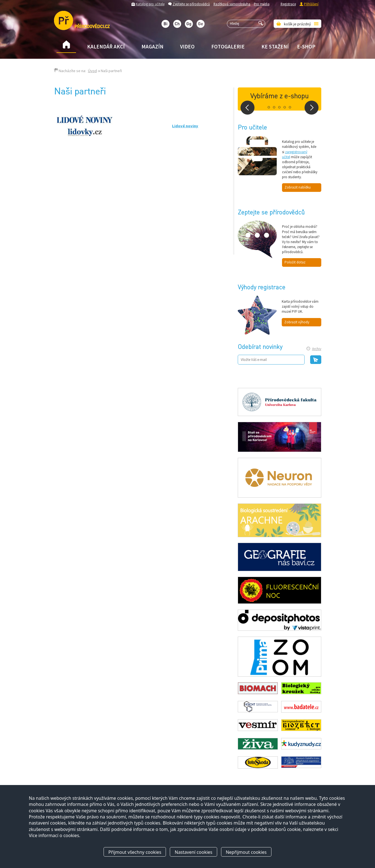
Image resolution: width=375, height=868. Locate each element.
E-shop (306, 47)
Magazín (152, 47)
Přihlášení (311, 4)
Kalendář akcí (106, 47)
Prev (247, 108)
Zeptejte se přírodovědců (191, 4)
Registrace (288, 4)
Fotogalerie (228, 47)
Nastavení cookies (193, 852)
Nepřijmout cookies (246, 852)
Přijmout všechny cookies (135, 852)
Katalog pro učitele (150, 4)
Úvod (92, 71)
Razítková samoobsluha (232, 4)
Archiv (317, 349)
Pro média (262, 4)
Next (312, 108)
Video (187, 47)
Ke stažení (275, 47)
